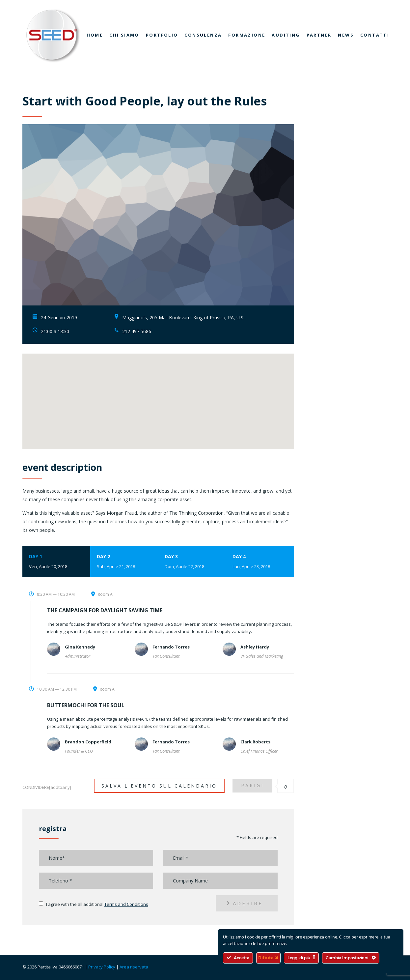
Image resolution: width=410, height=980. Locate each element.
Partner (319, 35)
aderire (245, 903)
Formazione (247, 35)
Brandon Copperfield (88, 742)
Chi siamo (124, 35)
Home (95, 35)
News (346, 35)
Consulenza (203, 35)
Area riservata (134, 967)
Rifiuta (268, 958)
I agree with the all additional (97, 904)
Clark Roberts (255, 742)
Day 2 (124, 562)
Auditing (286, 35)
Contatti (375, 35)
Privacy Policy (102, 967)
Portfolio (162, 35)
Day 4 (260, 562)
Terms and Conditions (126, 904)
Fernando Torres (171, 647)
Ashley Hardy (255, 647)
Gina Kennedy (80, 647)
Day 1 (56, 562)
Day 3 (192, 562)
